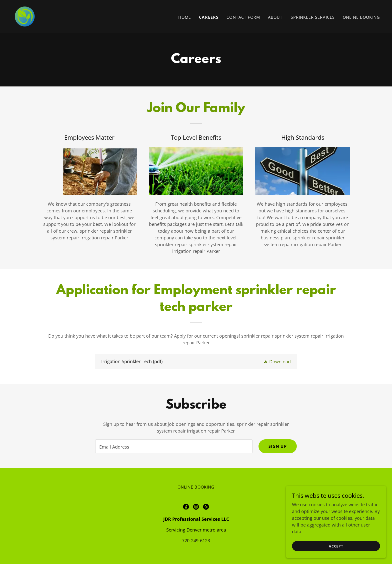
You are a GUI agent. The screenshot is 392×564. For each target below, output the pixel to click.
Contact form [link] (243, 17)
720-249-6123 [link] (196, 541)
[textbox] (174, 446)
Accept (336, 553)
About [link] (275, 17)
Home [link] (185, 17)
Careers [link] (209, 17)
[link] (25, 16)
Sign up (278, 446)
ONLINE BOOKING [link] (361, 17)
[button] (277, 361)
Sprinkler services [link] (313, 17)
